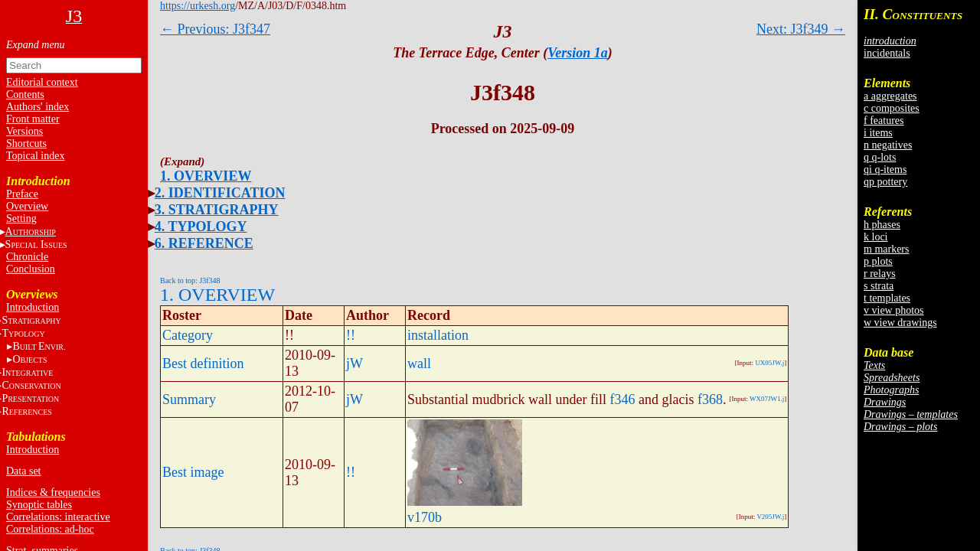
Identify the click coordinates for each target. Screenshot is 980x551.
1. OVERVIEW (206, 176)
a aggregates (890, 96)
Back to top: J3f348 (190, 280)
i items (878, 133)
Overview (27, 206)
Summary (189, 399)
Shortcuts (26, 143)
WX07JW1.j (767, 399)
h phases (882, 225)
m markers (886, 249)
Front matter (33, 119)
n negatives (888, 145)
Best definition (203, 364)
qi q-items (885, 170)
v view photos (894, 310)
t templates (887, 298)
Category (188, 335)
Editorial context (42, 82)
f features (884, 121)
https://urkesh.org (198, 6)
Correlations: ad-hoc (50, 529)
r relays (880, 274)
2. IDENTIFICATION (220, 193)
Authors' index (38, 107)
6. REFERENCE (204, 243)
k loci (876, 237)
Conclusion (31, 269)
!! (351, 335)
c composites (892, 108)
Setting (21, 218)
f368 (710, 399)
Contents (25, 95)
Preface (22, 194)
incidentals (887, 53)
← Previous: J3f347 (215, 29)
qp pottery (885, 182)
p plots (878, 261)
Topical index (35, 156)
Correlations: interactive (58, 517)
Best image (193, 472)
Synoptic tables (39, 505)
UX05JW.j (769, 363)
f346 (622, 399)
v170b (425, 517)
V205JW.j (770, 517)
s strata (879, 286)
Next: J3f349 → (801, 29)
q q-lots (880, 157)
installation (438, 335)
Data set (23, 471)
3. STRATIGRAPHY (217, 210)
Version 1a (578, 53)
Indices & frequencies (53, 492)
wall (419, 364)
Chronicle (27, 257)
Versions (24, 131)
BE (39, 346)
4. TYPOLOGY (201, 227)
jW (354, 364)
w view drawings (900, 323)
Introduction (33, 307)
